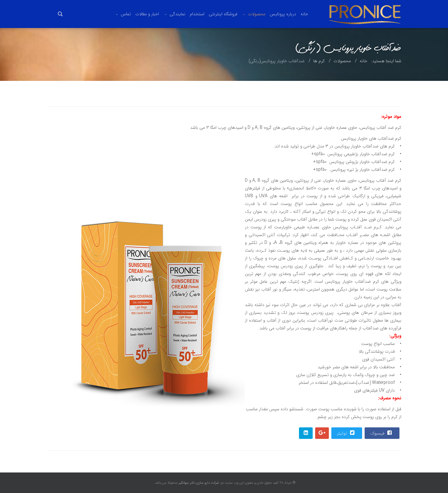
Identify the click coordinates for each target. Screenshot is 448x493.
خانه (304, 14)
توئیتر (346, 433)
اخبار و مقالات (147, 14)
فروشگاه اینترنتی (223, 14)
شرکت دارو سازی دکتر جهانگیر (198, 483)
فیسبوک (382, 433)
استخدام (197, 14)
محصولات (257, 14)
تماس (126, 14)
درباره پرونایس (283, 14)
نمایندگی (177, 14)
